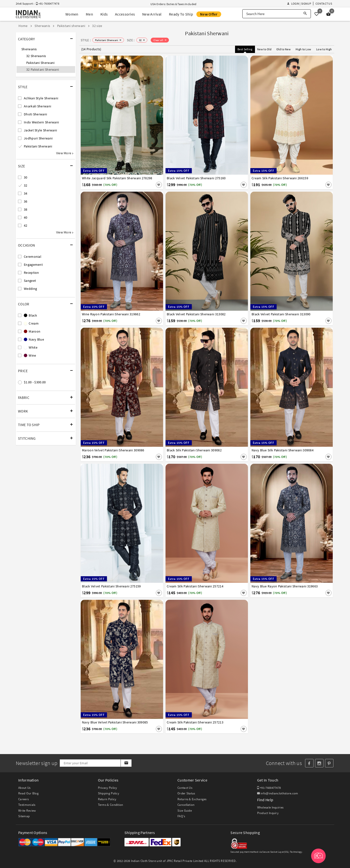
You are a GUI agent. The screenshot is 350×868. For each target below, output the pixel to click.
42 (26, 225)
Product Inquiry (268, 813)
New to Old (264, 49)
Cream (31, 323)
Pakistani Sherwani (40, 63)
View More (65, 153)
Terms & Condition (111, 805)
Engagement (33, 265)
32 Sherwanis (36, 56)
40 (26, 217)
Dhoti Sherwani (35, 114)
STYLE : (86, 40)
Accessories (125, 14)
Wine (30, 355)
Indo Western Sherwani (41, 122)
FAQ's (181, 816)
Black (30, 315)
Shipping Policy (109, 793)
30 (26, 177)
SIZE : (131, 40)
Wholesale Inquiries (270, 807)
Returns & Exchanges (192, 799)
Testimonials (27, 805)
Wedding (30, 289)
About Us (24, 788)
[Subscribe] (126, 763)
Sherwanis (29, 49)
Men (89, 14)
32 (26, 185)
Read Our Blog (28, 793)
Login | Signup (299, 4)
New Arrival (152, 14)
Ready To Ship (181, 14)
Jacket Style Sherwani (40, 130)
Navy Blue (34, 339)
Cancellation (186, 805)
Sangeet (30, 281)
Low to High (324, 49)
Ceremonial (33, 257)
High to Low (303, 49)
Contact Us (324, 4)
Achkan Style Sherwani (41, 98)
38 (26, 209)
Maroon (32, 331)
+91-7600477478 (269, 788)
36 (26, 201)
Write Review (27, 811)
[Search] (305, 14)
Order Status (186, 793)
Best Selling (245, 49)
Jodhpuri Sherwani (38, 138)
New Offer (209, 14)
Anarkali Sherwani (37, 106)
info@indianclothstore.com (278, 793)
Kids (104, 14)
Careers (23, 799)
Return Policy (107, 799)
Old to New (284, 49)
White (31, 347)
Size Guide (185, 811)
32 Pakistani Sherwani (43, 69)
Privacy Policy (108, 788)
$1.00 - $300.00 (35, 382)
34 (26, 193)
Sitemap (24, 816)
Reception (31, 273)
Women (72, 14)
